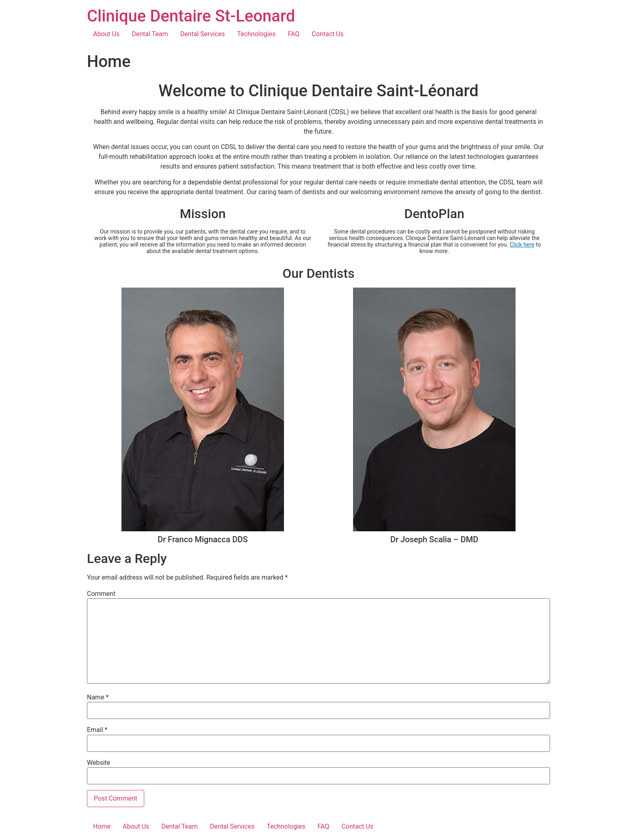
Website (99, 763)
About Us (106, 34)
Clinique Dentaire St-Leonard (191, 16)
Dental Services (203, 34)
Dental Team (150, 34)
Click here (522, 245)
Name (98, 697)
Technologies (256, 34)
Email (97, 730)
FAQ (294, 34)
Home (102, 826)
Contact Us (328, 34)
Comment (101, 594)
